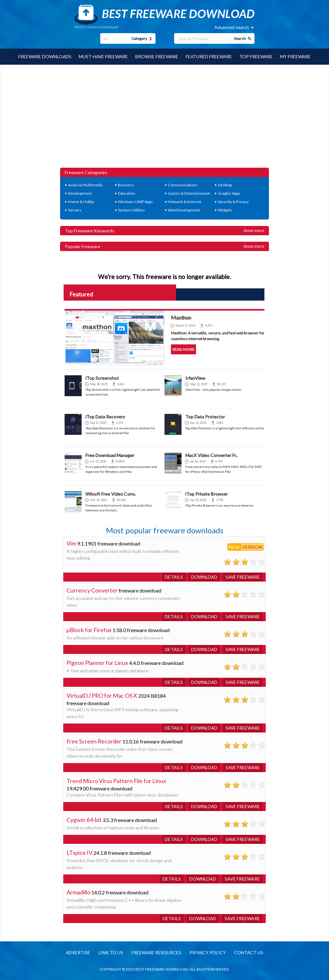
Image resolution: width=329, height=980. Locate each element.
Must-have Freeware (103, 56)
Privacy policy (208, 952)
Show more (254, 230)
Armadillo (78, 892)
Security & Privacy (233, 201)
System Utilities (131, 210)
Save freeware (242, 577)
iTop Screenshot (102, 378)
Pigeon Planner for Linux (97, 662)
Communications (183, 185)
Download (203, 577)
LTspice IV (80, 852)
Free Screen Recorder (94, 741)
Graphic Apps (229, 193)
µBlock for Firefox (89, 630)
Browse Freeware (157, 56)
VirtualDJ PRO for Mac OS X (102, 695)
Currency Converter (92, 590)
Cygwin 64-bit (84, 819)
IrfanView (195, 378)
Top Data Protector (205, 416)
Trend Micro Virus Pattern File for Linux (116, 780)
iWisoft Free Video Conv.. (111, 494)
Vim (71, 543)
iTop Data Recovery (105, 416)
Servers (75, 210)
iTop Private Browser (207, 494)
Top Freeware (257, 56)
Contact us (250, 952)
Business (126, 185)
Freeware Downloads (44, 56)
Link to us (110, 952)
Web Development (184, 210)
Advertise (77, 952)
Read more (183, 349)
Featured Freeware (209, 56)
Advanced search (232, 27)
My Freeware (297, 56)
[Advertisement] (165, 119)
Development (80, 193)
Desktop (225, 185)
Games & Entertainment (189, 193)
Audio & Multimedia (85, 185)
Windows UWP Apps (135, 201)
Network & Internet (184, 201)
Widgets (225, 210)
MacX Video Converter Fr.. (212, 455)
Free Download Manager (110, 455)
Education (127, 193)
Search (240, 38)
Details (172, 577)
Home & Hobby (81, 201)
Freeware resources (156, 952)
